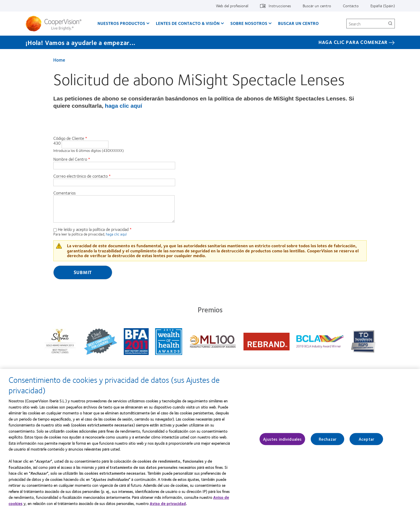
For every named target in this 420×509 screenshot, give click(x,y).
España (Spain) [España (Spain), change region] (383, 6)
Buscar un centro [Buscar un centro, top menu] (317, 6)
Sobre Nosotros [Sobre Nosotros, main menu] (249, 23)
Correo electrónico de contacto (80, 176)
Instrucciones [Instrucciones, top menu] (280, 6)
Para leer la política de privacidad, (80, 234)
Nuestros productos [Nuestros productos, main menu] (121, 23)
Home (59, 60)
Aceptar (366, 442)
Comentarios (65, 193)
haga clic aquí (124, 106)
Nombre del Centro (70, 159)
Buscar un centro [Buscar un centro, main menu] (298, 23)
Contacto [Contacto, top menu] (351, 6)
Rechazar (328, 442)
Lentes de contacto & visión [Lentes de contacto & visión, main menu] (188, 23)
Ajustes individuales (282, 442)
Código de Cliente (69, 138)
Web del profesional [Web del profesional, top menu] (232, 6)
